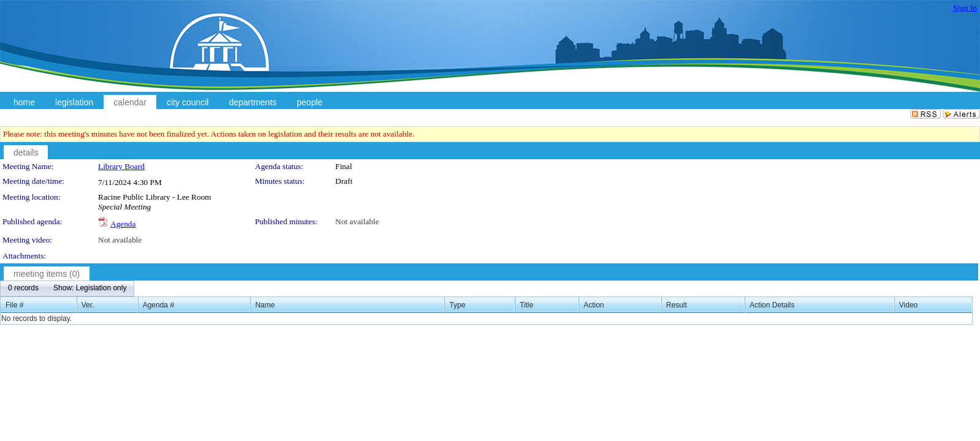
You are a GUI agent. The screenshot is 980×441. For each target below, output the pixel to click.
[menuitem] (23, 288)
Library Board (121, 166)
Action (594, 305)
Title (526, 305)
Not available (357, 221)
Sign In (965, 8)
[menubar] (67, 288)
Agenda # (158, 305)
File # (14, 305)
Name (265, 305)
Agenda (123, 224)
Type (457, 305)
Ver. (88, 305)
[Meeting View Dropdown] (90, 288)
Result (677, 305)
